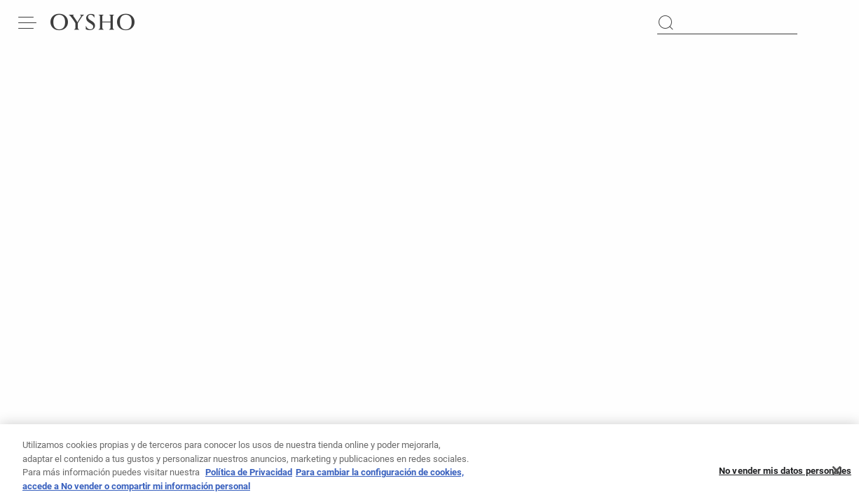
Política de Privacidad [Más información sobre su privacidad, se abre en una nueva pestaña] (249, 477)
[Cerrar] (837, 475)
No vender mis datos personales (785, 475)
